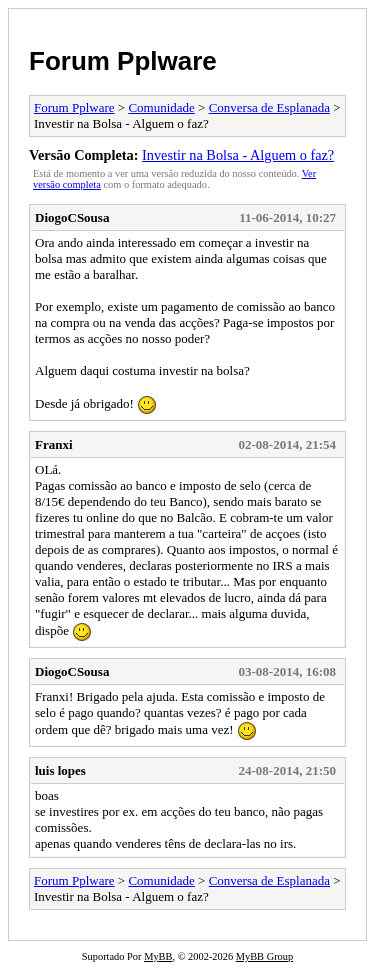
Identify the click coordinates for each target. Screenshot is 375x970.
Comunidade (161, 107)
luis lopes (60, 770)
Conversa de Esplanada (269, 107)
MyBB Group (264, 956)
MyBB (158, 956)
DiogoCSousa (72, 217)
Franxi (54, 444)
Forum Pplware (123, 61)
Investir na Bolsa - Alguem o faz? (238, 155)
